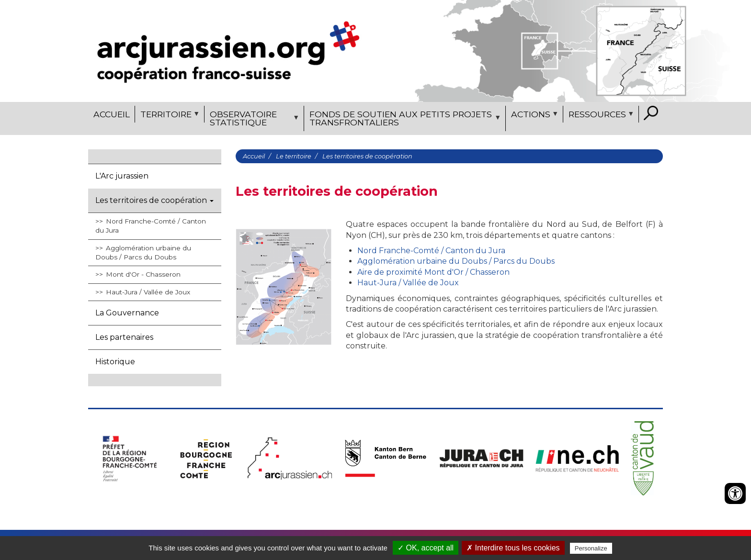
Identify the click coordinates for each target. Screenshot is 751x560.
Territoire (168, 116)
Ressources (600, 116)
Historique (115, 362)
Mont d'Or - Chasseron (143, 274)
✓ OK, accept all (426, 548)
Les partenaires (124, 337)
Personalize (591, 548)
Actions (533, 116)
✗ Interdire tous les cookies (513, 548)
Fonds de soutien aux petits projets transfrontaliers (404, 120)
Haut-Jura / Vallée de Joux (148, 292)
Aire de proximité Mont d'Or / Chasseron (433, 272)
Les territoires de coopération (154, 200)
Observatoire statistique (253, 120)
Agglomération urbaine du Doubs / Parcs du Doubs (143, 252)
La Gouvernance (127, 313)
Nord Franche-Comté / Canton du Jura (151, 226)
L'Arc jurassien (122, 176)
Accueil (112, 114)
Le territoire (294, 156)
